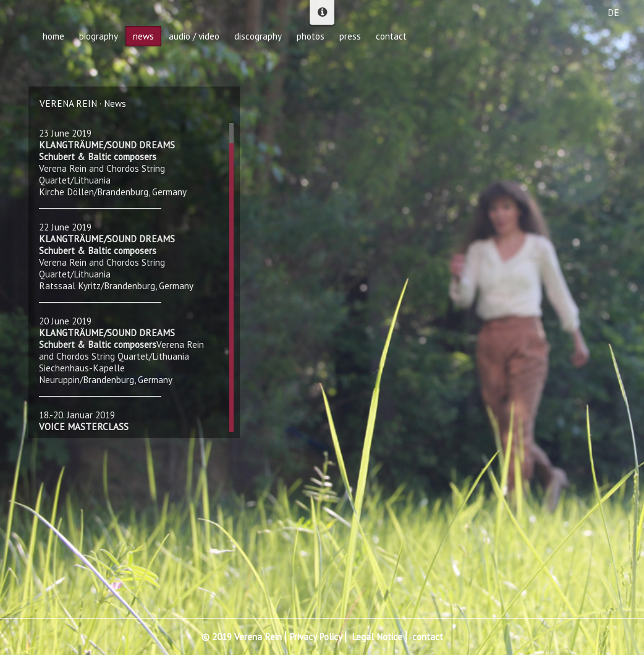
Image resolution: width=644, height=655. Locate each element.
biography (99, 36)
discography (258, 36)
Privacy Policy (316, 637)
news (143, 36)
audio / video (194, 36)
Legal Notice (377, 637)
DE (613, 13)
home (53, 36)
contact (428, 637)
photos (311, 36)
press (350, 36)
